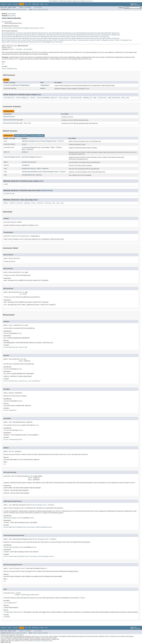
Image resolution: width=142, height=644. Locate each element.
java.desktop (12, 14)
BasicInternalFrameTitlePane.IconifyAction (94, 37)
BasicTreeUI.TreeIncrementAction (80, 40)
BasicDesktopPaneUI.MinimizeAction (61, 33)
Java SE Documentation (42, 636)
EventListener (34, 28)
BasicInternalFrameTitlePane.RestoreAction (76, 38)
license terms (89, 1)
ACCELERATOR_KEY (9, 98)
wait (54, 203)
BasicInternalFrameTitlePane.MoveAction (47, 38)
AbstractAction (9, 117)
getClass (19, 203)
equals (6, 203)
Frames (21, 7)
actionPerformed (9, 194)
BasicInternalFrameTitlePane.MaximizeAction (17, 38)
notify (33, 203)
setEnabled (25, 175)
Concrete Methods (37, 136)
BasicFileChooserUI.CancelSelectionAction (47, 35)
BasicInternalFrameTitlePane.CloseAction (64, 37)
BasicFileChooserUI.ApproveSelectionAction (17, 35)
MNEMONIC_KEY (88, 98)
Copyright (3, 639)
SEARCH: (121, 8)
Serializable (17, 28)
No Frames (28, 7)
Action (42, 28)
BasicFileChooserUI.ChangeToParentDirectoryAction (79, 35)
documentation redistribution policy (42, 641)
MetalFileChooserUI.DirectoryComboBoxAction (39, 42)
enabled (43, 88)
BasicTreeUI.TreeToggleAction (121, 40)
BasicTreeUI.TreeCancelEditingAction (35, 40)
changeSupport (45, 85)
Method (24, 10)
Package (16, 4)
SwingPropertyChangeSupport (20, 85)
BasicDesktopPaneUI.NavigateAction (85, 33)
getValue (25, 162)
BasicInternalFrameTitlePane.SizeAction (105, 38)
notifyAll (40, 203)
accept (6, 184)
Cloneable (25, 28)
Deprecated (36, 4)
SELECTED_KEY (102, 98)
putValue (25, 168)
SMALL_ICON (125, 98)
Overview (3, 4)
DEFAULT (33, 98)
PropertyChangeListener (49, 141)
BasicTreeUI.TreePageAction (101, 40)
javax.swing (12, 16)
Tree (30, 4)
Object (10, 47)
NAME (95, 98)
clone (24, 144)
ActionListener (7, 28)
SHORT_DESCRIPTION (114, 98)
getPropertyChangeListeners (31, 157)
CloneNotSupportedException (30, 595)
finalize (12, 203)
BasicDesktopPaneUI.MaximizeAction (36, 33)
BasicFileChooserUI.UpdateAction (38, 37)
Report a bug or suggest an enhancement (12, 635)
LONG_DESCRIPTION (76, 98)
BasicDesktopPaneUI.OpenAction (109, 33)
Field (14, 10)
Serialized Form (12, 69)
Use (26, 4)
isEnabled (25, 165)
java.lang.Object (7, 22)
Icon (25, 123)
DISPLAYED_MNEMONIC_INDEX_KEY (47, 98)
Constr (18, 10)
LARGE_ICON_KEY (64, 98)
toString (48, 203)
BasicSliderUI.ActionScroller (12, 40)
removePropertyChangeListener (32, 172)
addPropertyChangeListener (31, 141)
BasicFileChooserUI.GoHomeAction (109, 35)
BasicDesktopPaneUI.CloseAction (13, 33)
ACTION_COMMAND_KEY (22, 98)
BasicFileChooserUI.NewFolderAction (14, 37)
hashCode (27, 203)
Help (46, 4)
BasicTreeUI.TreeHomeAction (58, 40)
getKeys (24, 152)
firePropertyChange (28, 147)
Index (42, 4)
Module (10, 4)
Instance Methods (21, 136)
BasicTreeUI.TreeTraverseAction (13, 42)
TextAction (59, 42)
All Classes (38, 7)
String (17, 120)
